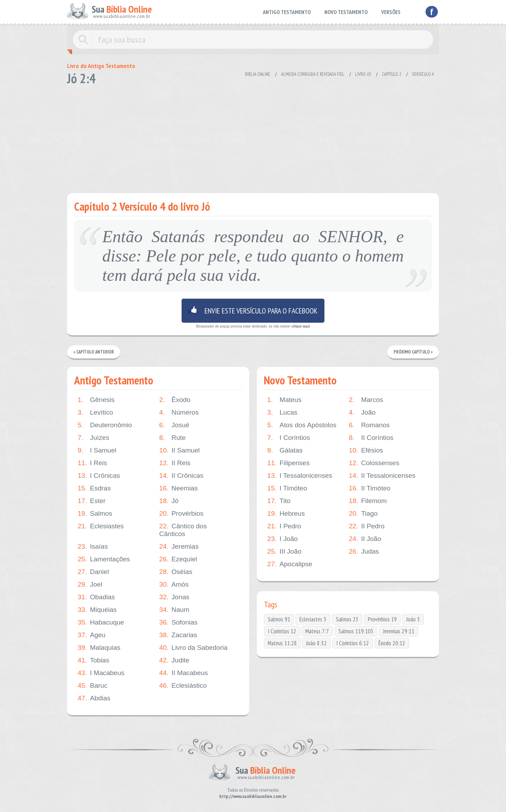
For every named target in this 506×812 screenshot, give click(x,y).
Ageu (92, 635)
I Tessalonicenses (300, 476)
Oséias (176, 572)
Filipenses (289, 463)
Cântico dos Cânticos (183, 530)
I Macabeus (101, 673)
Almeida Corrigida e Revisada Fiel (313, 74)
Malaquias (99, 648)
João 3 (413, 619)
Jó (169, 501)
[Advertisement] (253, 137)
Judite (174, 660)
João (362, 412)
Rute (172, 438)
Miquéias (97, 610)
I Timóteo (287, 488)
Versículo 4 (423, 74)
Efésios (366, 450)
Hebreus (286, 514)
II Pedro (367, 526)
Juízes (93, 438)
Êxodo (175, 400)
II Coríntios (371, 438)
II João (365, 539)
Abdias (94, 698)
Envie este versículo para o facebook (253, 311)
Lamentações (104, 559)
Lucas (283, 412)
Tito (279, 501)
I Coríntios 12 (282, 631)
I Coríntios (289, 438)
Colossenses (374, 463)
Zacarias (178, 635)
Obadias (96, 597)
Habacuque (101, 622)
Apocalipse (290, 564)
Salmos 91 (279, 619)
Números (179, 412)
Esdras (94, 488)
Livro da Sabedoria (193, 648)
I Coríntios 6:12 (353, 643)
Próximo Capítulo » (413, 352)
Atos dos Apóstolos (302, 425)
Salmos (95, 514)
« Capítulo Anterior (94, 352)
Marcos (366, 400)
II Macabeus (184, 673)
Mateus (284, 400)
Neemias (179, 488)
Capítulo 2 (392, 74)
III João (284, 552)
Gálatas (285, 450)
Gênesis (96, 400)
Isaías (93, 547)
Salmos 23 (347, 619)
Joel (90, 585)
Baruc (93, 686)
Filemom (368, 501)
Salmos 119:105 (356, 631)
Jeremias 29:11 (399, 631)
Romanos (369, 425)
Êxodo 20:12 (392, 643)
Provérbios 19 (382, 619)
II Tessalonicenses (382, 476)
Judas (364, 552)
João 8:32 (316, 643)
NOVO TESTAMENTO (346, 12)
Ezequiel (178, 559)
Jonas (174, 597)
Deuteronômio (105, 425)
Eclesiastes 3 (313, 619)
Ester (92, 501)
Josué (174, 425)
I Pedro (284, 526)
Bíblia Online (258, 74)
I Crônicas (99, 476)
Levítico (95, 412)
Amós (174, 585)
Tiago (363, 514)
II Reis (175, 463)
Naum (174, 610)
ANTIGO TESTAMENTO (287, 12)
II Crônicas (181, 476)
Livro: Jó (363, 74)
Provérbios (181, 514)
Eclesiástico (183, 686)
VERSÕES (391, 12)
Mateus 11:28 (282, 643)
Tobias (93, 660)
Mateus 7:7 (317, 631)
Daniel (93, 572)
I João (283, 539)
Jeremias (179, 547)
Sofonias (178, 622)
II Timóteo (370, 488)
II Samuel (179, 450)
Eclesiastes (101, 526)
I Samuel (97, 450)
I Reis (92, 463)
